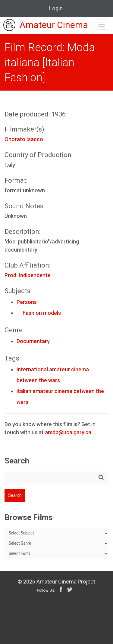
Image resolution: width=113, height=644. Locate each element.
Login (56, 8)
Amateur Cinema (46, 26)
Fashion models (39, 313)
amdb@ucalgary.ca (68, 432)
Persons (27, 302)
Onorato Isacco (24, 139)
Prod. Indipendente (28, 275)
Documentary (33, 341)
